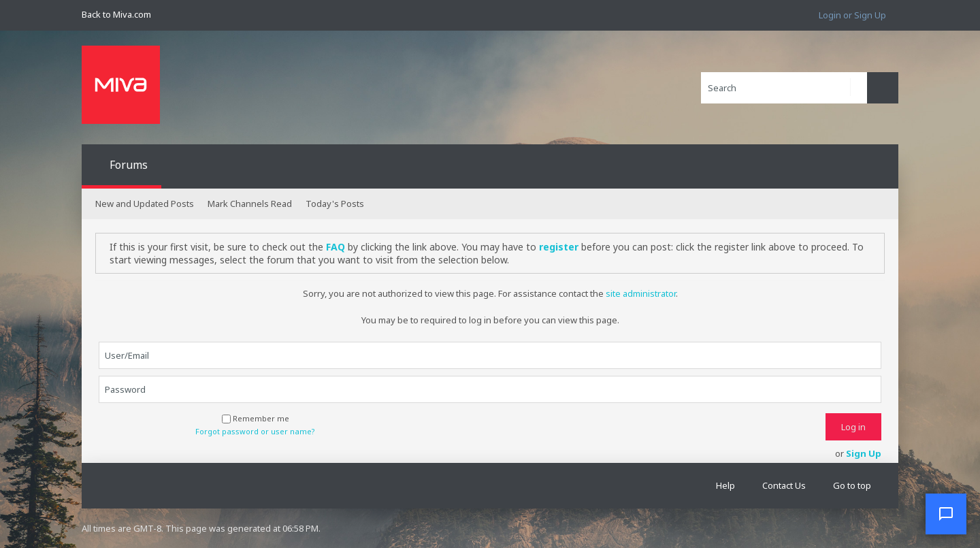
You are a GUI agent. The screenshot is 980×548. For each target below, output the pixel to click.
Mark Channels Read (250, 204)
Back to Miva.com (116, 14)
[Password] (490, 389)
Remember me (256, 418)
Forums (129, 165)
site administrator (641, 293)
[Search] (784, 88)
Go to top (852, 485)
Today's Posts (335, 204)
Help (725, 485)
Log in (853, 427)
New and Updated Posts (145, 204)
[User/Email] (490, 355)
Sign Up (864, 453)
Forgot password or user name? (255, 432)
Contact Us (784, 485)
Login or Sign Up (852, 15)
